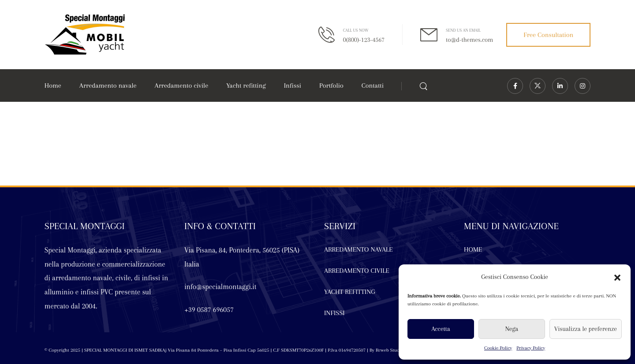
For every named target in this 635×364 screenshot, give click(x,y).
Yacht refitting (246, 85)
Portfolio (331, 85)
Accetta (441, 329)
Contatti (373, 85)
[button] (617, 277)
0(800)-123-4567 (364, 40)
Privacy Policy (531, 348)
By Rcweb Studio (386, 350)
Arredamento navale (108, 85)
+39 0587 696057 (209, 310)
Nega (512, 329)
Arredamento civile (182, 85)
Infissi (293, 85)
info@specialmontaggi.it (220, 287)
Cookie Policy (498, 348)
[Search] (424, 86)
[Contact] (331, 35)
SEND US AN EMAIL (463, 30)
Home (53, 85)
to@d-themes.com (469, 40)
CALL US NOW (356, 30)
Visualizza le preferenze (586, 329)
